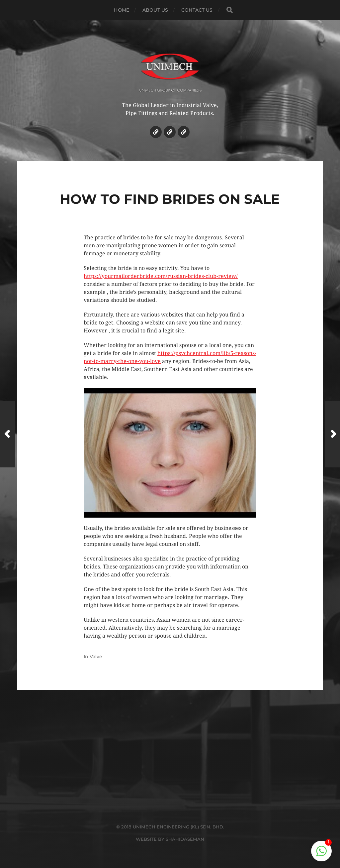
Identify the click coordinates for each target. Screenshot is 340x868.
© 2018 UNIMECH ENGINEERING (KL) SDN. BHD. (170, 827)
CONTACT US (197, 10)
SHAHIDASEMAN (185, 839)
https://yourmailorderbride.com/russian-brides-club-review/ (161, 276)
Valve (96, 657)
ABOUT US (155, 10)
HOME (122, 10)
